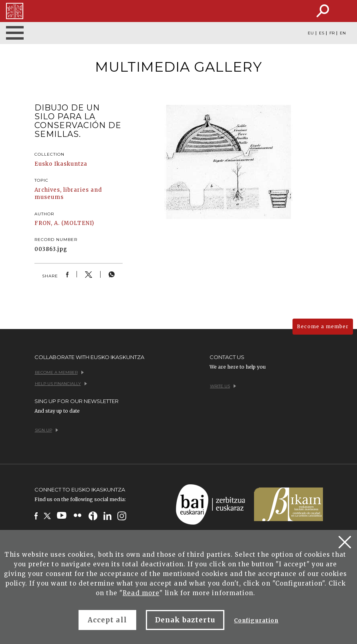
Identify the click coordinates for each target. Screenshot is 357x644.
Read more (141, 593)
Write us (223, 386)
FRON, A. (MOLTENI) (65, 223)
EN (343, 33)
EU (311, 33)
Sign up (46, 430)
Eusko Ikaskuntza (61, 164)
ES (322, 33)
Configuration (256, 621)
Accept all (107, 620)
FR (332, 33)
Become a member (323, 326)
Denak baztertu (185, 620)
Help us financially (61, 384)
